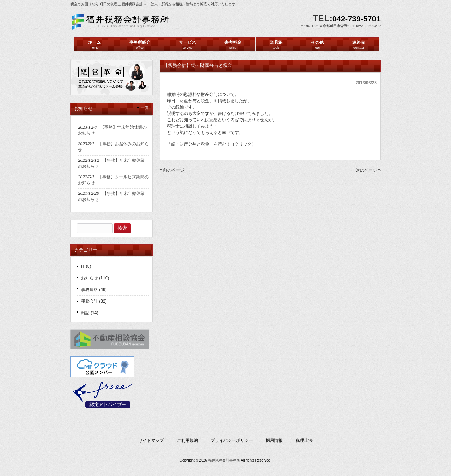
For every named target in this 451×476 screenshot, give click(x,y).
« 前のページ (172, 170)
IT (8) (86, 266)
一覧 (145, 107)
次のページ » (368, 170)
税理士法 (304, 440)
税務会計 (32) (94, 301)
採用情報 (274, 440)
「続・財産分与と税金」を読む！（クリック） (211, 144)
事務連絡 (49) (94, 290)
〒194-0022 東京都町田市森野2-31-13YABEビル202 (341, 26)
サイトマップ (151, 440)
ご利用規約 (187, 440)
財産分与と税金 (194, 101)
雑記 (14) (90, 313)
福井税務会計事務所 (224, 460)
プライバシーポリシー (232, 440)
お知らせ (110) (95, 278)
